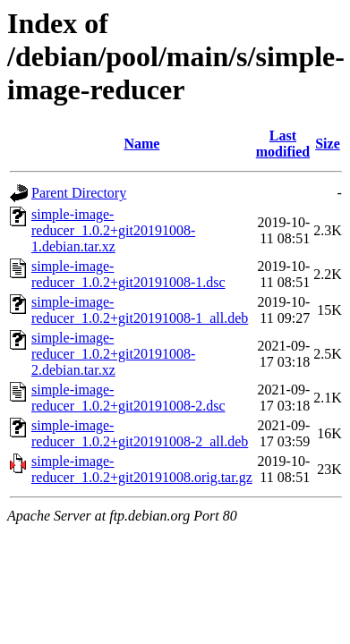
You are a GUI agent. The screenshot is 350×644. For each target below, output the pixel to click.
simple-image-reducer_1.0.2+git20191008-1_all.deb (140, 310)
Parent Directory (79, 193)
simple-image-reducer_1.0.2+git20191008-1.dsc (128, 274)
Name (141, 144)
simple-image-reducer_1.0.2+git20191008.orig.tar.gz (142, 469)
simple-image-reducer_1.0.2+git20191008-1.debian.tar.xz (113, 230)
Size (328, 144)
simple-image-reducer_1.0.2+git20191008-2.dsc (128, 398)
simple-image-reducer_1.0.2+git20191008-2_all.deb (140, 433)
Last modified (283, 144)
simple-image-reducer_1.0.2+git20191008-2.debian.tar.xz (113, 354)
